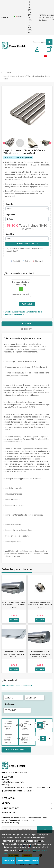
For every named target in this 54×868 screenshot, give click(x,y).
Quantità (10, 234)
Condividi (15, 261)
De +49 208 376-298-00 (30, 10)
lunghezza (10, 215)
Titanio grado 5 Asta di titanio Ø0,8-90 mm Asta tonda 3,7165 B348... (40, 654)
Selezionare (11, 710)
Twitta (27, 261)
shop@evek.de (29, 791)
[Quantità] (27, 239)
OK (45, 829)
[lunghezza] (27, 219)
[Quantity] (31, 725)
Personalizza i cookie (28, 861)
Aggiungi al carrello (16, 750)
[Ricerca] (42, 42)
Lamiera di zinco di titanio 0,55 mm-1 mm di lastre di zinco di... (14, 654)
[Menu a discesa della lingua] (19, 18)
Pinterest (38, 261)
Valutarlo (27, 304)
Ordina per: (10, 704)
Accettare (9, 861)
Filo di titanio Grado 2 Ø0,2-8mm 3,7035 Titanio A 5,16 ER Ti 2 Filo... (40, 605)
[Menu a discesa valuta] (5, 18)
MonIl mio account (46, 15)
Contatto (43, 20)
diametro (10, 204)
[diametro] (27, 209)
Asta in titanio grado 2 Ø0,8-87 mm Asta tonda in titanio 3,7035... (14, 605)
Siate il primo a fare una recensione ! (17, 686)
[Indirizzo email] (19, 830)
